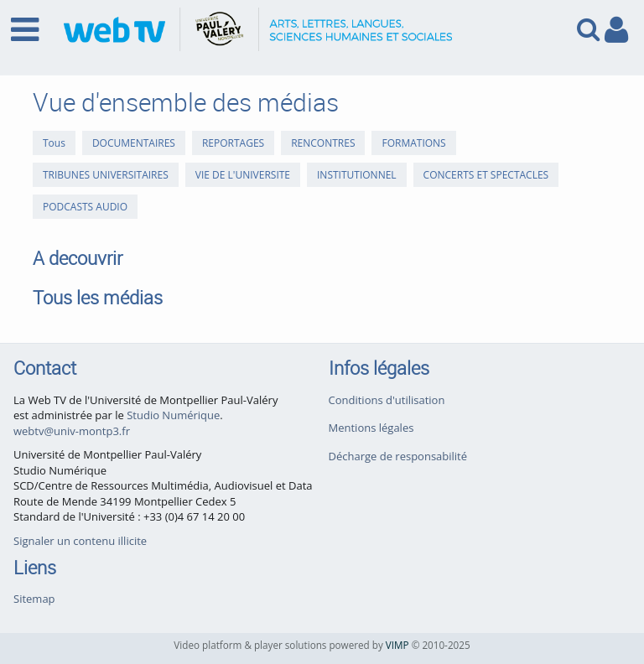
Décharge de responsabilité (398, 456)
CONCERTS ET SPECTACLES (486, 175)
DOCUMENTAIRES (134, 143)
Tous (54, 143)
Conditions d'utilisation (387, 400)
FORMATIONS (413, 143)
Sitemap (34, 599)
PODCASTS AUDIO (85, 207)
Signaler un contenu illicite (80, 541)
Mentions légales (371, 428)
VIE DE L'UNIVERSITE (243, 175)
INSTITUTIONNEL (357, 175)
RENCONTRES (323, 143)
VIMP (397, 645)
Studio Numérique (173, 415)
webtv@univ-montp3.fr (72, 431)
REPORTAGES (233, 143)
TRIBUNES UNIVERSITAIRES (106, 175)
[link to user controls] (616, 30)
